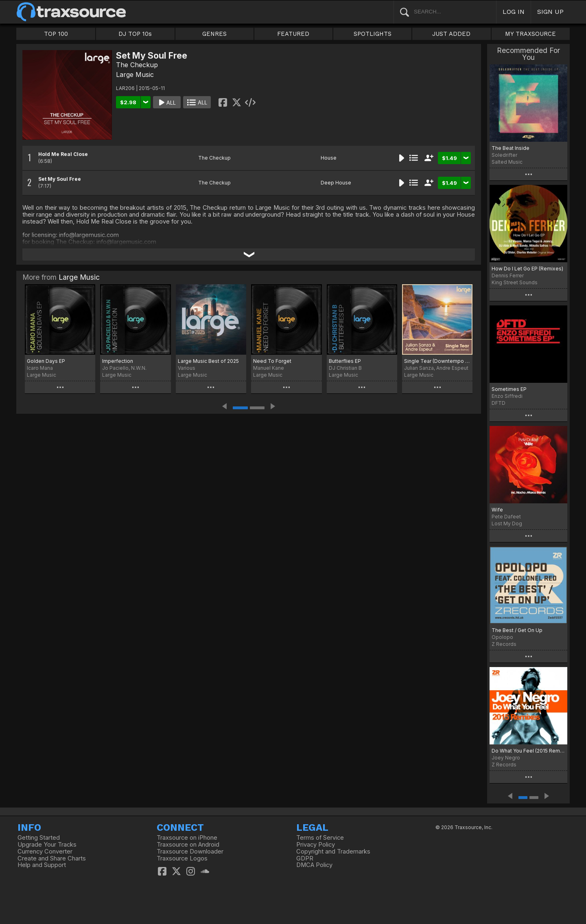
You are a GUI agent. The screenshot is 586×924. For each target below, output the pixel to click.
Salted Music (507, 162)
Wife (497, 510)
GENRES (214, 34)
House (329, 158)
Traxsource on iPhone (187, 838)
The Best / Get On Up (517, 630)
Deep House (336, 183)
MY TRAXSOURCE (530, 34)
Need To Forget (272, 361)
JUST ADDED (451, 34)
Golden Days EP (46, 361)
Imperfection (118, 361)
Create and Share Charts (52, 858)
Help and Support (42, 865)
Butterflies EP (345, 361)
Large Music (135, 75)
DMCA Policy (314, 865)
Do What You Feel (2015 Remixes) (528, 751)
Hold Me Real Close (63, 154)
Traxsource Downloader (190, 852)
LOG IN (514, 12)
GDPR (305, 858)
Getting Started (39, 838)
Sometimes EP (509, 389)
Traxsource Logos (182, 858)
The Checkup (137, 65)
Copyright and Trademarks (333, 852)
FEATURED (293, 34)
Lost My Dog (507, 523)
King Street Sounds (515, 282)
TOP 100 (56, 34)
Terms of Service (320, 838)
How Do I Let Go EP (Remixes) (527, 269)
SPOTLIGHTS (373, 34)
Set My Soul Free (60, 179)
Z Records (504, 644)
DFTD (499, 403)
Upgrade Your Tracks (47, 845)
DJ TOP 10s (135, 34)
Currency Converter (45, 852)
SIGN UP (550, 12)
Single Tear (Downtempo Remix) (437, 361)
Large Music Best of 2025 (208, 361)
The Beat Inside (511, 148)
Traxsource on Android (188, 845)
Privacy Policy (316, 845)
